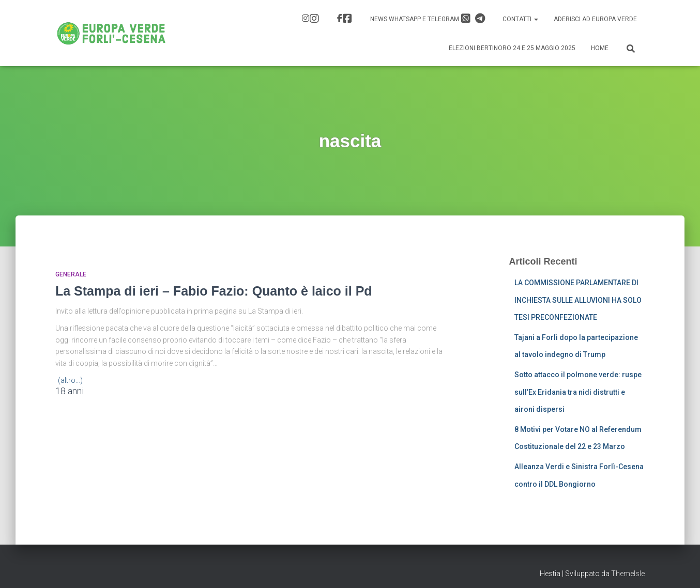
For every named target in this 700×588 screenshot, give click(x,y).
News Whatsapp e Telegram (428, 19)
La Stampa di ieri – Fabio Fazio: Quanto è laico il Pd (214, 291)
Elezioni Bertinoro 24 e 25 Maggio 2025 (512, 48)
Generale (71, 274)
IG (314, 19)
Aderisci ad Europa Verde (595, 19)
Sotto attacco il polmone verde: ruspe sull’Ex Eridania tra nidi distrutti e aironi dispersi (578, 392)
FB (347, 19)
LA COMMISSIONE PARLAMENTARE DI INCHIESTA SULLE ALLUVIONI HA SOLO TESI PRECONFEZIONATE (578, 300)
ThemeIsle (628, 574)
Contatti (520, 19)
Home (600, 48)
